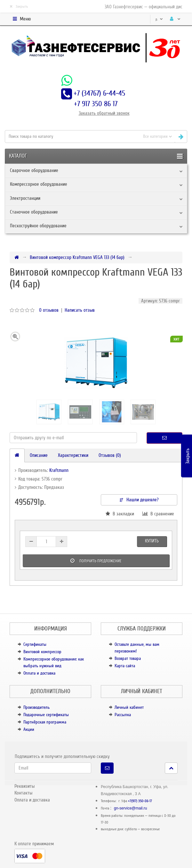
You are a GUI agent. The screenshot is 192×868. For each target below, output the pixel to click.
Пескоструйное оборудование (38, 226)
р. (159, 19)
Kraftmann (59, 470)
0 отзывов (49, 310)
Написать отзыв (80, 310)
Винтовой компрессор (42, 652)
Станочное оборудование (34, 212)
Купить (152, 541)
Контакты (23, 793)
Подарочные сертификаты (46, 715)
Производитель (36, 707)
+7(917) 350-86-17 (140, 801)
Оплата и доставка (39, 673)
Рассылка (123, 715)
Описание (39, 455)
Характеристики (73, 455)
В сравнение (158, 514)
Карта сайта (125, 666)
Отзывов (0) (110, 455)
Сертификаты (35, 644)
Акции (29, 729)
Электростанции (25, 198)
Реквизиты (24, 786)
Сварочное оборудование (34, 170)
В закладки (120, 514)
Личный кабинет (129, 707)
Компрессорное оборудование (39, 184)
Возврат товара (128, 658)
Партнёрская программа (45, 722)
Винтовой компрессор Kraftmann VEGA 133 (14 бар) (77, 257)
